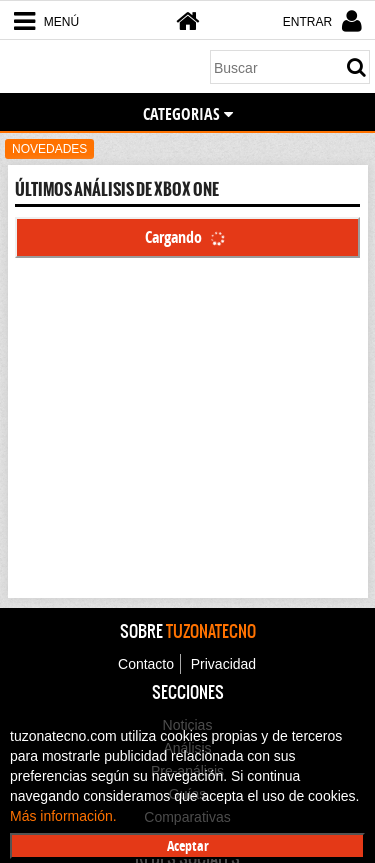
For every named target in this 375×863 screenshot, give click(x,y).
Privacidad (223, 664)
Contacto (146, 664)
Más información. (63, 816)
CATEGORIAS (188, 114)
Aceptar (188, 845)
